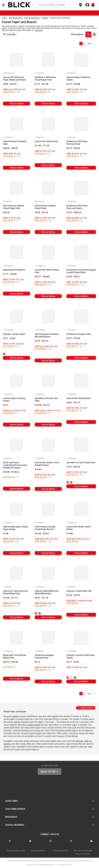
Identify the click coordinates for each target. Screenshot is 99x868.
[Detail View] (94, 34)
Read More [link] (39, 30)
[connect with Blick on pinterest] (71, 843)
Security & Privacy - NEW (16, 851)
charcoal (79, 741)
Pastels (45, 18)
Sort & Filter (10, 34)
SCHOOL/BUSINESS (15, 825)
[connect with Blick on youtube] (91, 843)
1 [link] (81, 44)
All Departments (16, 18)
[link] (90, 44)
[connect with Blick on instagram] (51, 843)
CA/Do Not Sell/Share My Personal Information (83, 852)
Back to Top (49, 772)
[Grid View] (88, 34)
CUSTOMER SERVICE (15, 809)
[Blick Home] (20, 5)
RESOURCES (11, 817)
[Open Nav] (3, 5)
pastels (15, 716)
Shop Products (85, 708)
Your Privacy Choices (60, 851)
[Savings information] (16, 90)
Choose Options (17, 104)
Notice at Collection (38, 851)
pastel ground (34, 725)
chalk (86, 741)
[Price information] (10, 84)
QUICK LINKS (11, 801)
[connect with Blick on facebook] (10, 843)
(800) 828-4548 (49, 766)
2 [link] (85, 44)
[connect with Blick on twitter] (30, 843)
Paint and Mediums (32, 18)
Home (4, 18)
